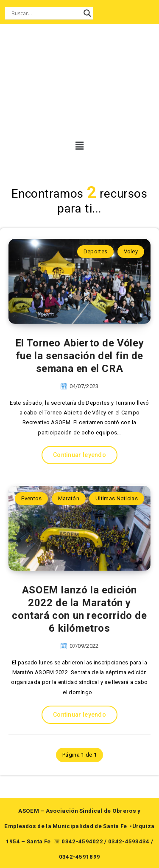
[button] (74, 146)
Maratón (69, 498)
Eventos (31, 498)
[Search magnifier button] (87, 13)
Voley (131, 251)
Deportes (95, 251)
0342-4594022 (82, 841)
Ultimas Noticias (117, 498)
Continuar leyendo (79, 455)
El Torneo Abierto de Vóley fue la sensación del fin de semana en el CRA (80, 356)
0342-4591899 (80, 857)
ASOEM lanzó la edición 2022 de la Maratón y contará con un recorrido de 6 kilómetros (79, 609)
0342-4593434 (129, 841)
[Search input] (45, 13)
